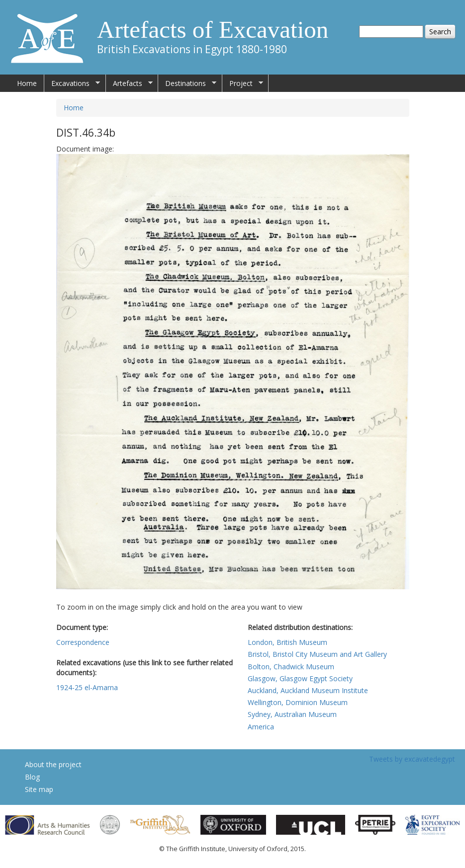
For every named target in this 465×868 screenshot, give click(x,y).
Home (27, 83)
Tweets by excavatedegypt (412, 759)
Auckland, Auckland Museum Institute (308, 690)
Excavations (72, 83)
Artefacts (129, 83)
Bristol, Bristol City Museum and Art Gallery (317, 654)
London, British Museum (287, 642)
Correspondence (83, 642)
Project (243, 83)
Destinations (187, 83)
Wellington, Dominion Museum (298, 702)
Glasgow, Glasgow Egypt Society (300, 678)
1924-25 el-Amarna (87, 687)
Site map (39, 789)
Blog (32, 777)
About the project (53, 764)
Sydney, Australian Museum (292, 714)
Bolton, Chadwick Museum (291, 667)
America (261, 727)
